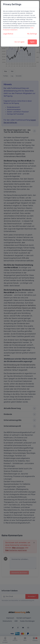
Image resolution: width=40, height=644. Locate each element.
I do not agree (19, 42)
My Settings (32, 34)
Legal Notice (8, 34)
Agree (32, 42)
